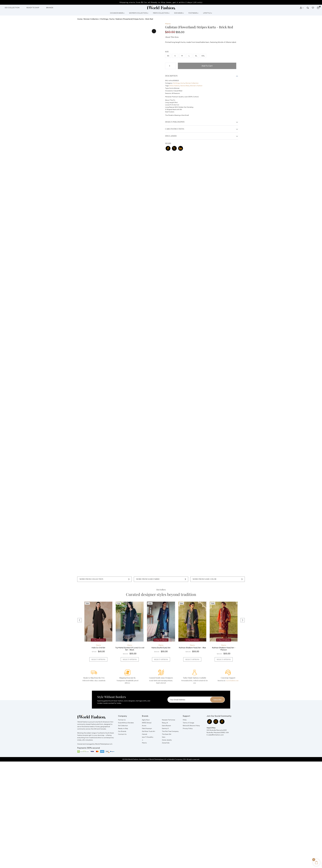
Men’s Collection (160, 13)
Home (80, 19)
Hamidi (144, 728)
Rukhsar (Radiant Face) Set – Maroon (224, 648)
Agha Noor (146, 714)
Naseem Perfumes (168, 714)
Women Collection (91, 19)
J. (143, 734)
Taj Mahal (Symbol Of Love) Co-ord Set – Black (130, 648)
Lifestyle (209, 13)
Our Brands (122, 725)
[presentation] (80, 618)
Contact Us (122, 728)
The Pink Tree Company (170, 725)
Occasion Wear (114, 13)
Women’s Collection (137, 13)
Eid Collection (12, 8)
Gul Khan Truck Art (149, 725)
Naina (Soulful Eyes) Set (161, 647)
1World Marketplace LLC (158, 753)
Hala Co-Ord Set (98, 647)
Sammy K (165, 722)
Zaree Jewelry (167, 734)
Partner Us (122, 714)
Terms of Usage (188, 716)
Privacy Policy (188, 722)
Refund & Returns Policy (191, 719)
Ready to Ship (33, 8)
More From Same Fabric (147, 578)
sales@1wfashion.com (216, 728)
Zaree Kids (166, 737)
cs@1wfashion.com (232, 674)
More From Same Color (204, 578)
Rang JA (165, 716)
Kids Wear (179, 13)
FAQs (185, 714)
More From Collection (91, 578)
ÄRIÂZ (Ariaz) (147, 716)
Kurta (111, 19)
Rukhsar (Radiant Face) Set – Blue (192, 647)
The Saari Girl (167, 728)
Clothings (103, 19)
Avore (144, 719)
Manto (98, 644)
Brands (50, 8)
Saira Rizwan (166, 719)
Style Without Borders (126, 716)
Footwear (194, 13)
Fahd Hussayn (147, 722)
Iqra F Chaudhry (148, 731)
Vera (164, 731)
